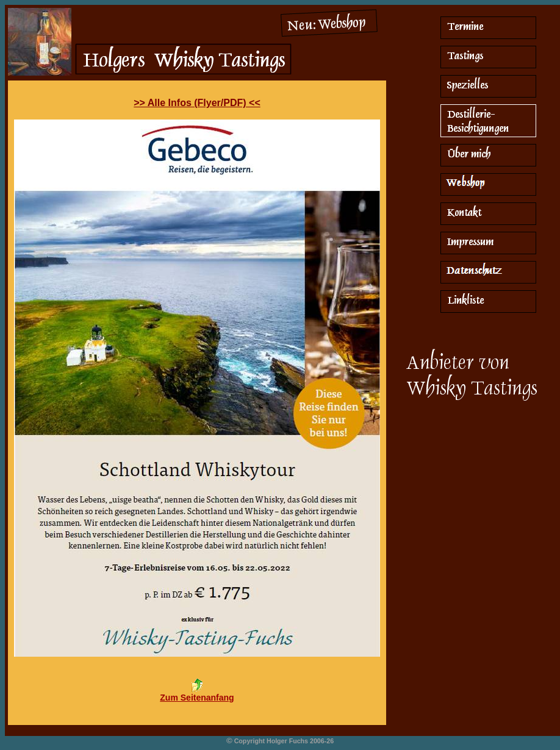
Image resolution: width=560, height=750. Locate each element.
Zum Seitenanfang (197, 698)
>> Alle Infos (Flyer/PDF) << (197, 103)
